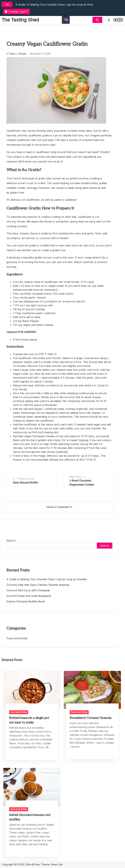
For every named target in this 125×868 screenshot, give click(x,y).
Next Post (75, 477)
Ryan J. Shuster (18, 54)
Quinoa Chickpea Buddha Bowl (26, 601)
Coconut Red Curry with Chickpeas (28, 590)
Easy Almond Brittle (26, 483)
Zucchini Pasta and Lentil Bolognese (29, 596)
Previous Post (26, 479)
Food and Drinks (17, 638)
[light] (114, 20)
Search (11, 541)
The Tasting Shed (20, 20)
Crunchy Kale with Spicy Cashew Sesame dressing (38, 585)
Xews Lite (57, 864)
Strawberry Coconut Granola (91, 718)
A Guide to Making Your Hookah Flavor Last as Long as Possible (56, 5)
